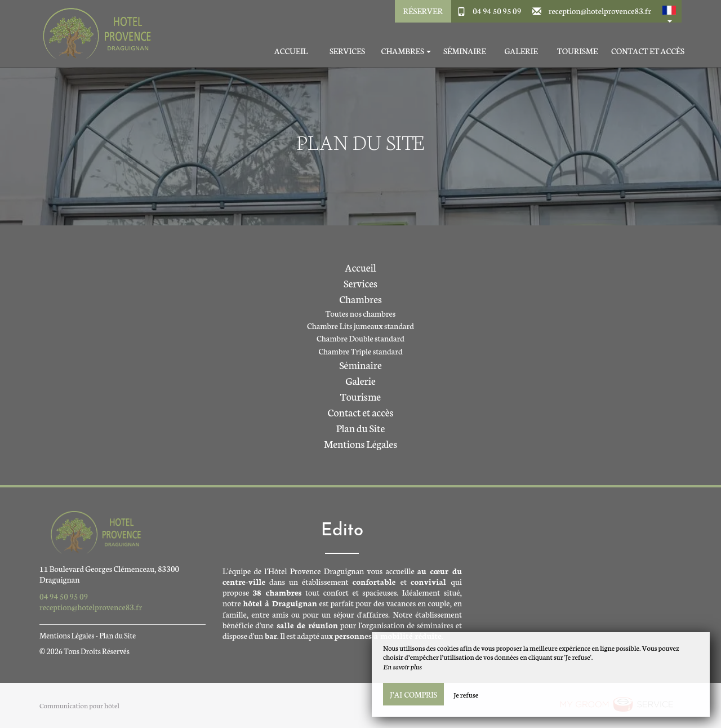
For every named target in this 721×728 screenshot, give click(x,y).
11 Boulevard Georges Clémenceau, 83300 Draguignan (109, 574)
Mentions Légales (360, 443)
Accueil (291, 51)
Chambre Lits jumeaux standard (360, 326)
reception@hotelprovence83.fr (600, 11)
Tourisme (577, 51)
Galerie (521, 51)
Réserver (423, 11)
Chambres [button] (406, 51)
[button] (669, 11)
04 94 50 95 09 (497, 11)
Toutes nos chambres (360, 313)
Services (347, 51)
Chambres (360, 299)
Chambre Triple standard (360, 351)
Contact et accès (648, 51)
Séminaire (465, 51)
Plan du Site (361, 428)
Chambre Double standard (360, 338)
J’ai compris (413, 694)
